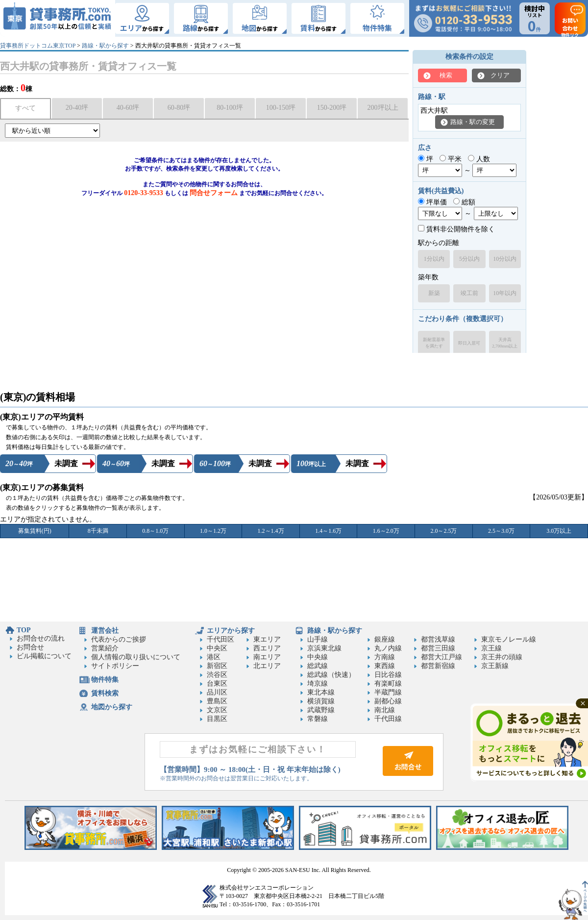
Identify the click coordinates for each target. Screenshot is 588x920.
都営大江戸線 (441, 657)
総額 (464, 202)
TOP (24, 630)
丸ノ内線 (388, 648)
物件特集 (105, 680)
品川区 (217, 692)
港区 (214, 657)
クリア (500, 75)
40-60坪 (128, 108)
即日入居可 (469, 343)
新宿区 (217, 666)
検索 (446, 75)
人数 (479, 159)
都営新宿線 (438, 666)
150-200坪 (332, 108)
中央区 (217, 648)
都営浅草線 (438, 639)
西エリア (267, 648)
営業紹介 (105, 648)
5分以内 (469, 259)
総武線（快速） (331, 675)
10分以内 (505, 259)
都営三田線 (438, 648)
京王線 (491, 648)
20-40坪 (77, 108)
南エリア (267, 657)
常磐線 (318, 719)
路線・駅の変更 (473, 122)
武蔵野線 (321, 710)
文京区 (217, 710)
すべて (25, 108)
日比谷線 (388, 675)
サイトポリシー (115, 666)
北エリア (267, 666)
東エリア (267, 639)
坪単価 (432, 202)
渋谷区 (217, 675)
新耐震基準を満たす (434, 343)
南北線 (385, 710)
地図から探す (112, 707)
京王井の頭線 (502, 657)
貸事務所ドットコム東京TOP (38, 46)
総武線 (318, 666)
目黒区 (217, 719)
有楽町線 (388, 684)
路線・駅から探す (105, 46)
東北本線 (321, 692)
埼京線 (318, 684)
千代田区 (220, 639)
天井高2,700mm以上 (505, 343)
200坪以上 (383, 108)
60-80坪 (179, 108)
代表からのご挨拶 (119, 639)
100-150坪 (281, 108)
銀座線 (385, 639)
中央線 (318, 657)
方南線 (385, 657)
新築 (434, 293)
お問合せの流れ (41, 638)
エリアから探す (231, 631)
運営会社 (105, 631)
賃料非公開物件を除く (456, 229)
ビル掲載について (44, 656)
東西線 (385, 666)
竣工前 (469, 293)
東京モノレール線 (509, 639)
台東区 (217, 684)
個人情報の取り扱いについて (136, 657)
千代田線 (388, 719)
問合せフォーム (214, 193)
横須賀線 (321, 701)
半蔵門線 (388, 692)
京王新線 (495, 666)
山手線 (318, 639)
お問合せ (30, 647)
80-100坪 (230, 108)
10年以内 (505, 293)
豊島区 (217, 701)
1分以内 (434, 259)
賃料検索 (105, 693)
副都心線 (388, 701)
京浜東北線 (324, 648)
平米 (451, 159)
